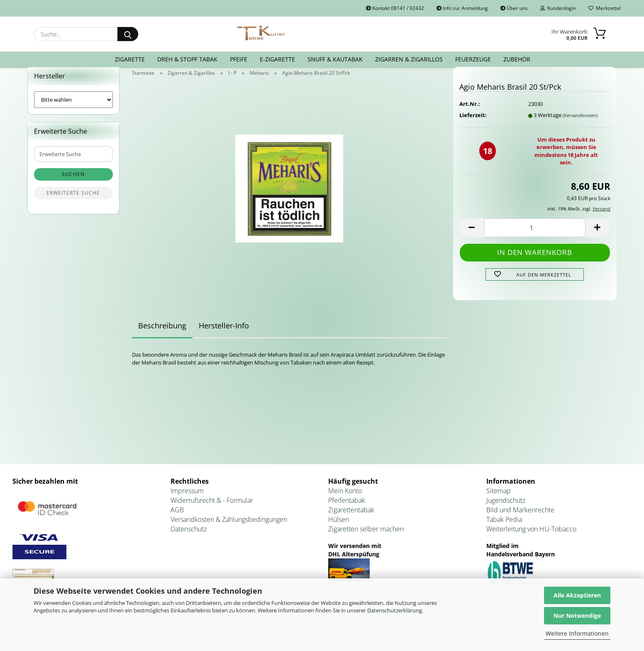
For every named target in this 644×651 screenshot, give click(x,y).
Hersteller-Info (224, 336)
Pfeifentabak (347, 510)
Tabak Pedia (504, 529)
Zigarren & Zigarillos (409, 59)
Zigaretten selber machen (366, 539)
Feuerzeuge (473, 59)
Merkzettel (605, 8)
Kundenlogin (558, 8)
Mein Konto (345, 501)
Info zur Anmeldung (462, 8)
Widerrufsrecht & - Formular (212, 510)
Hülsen (339, 529)
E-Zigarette (277, 59)
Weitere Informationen (577, 633)
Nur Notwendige (577, 616)
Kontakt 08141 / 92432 (395, 8)
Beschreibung (162, 336)
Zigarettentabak (351, 520)
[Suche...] (128, 34)
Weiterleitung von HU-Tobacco (531, 539)
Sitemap (499, 501)
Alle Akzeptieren (577, 595)
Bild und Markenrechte (520, 520)
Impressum (187, 501)
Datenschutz (189, 539)
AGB (177, 520)
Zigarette (130, 59)
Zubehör (517, 59)
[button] (472, 238)
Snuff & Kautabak (335, 59)
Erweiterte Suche (73, 203)
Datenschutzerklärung (395, 610)
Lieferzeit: (473, 125)
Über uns (514, 8)
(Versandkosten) (580, 125)
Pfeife (239, 59)
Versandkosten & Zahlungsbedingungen (229, 529)
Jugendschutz (506, 510)
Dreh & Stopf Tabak (187, 59)
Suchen (73, 185)
